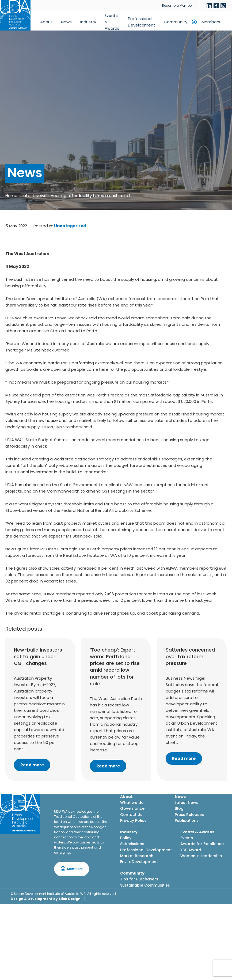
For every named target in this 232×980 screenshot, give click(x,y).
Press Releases (189, 815)
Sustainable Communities (145, 885)
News (66, 22)
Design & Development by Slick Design (46, 899)
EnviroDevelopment (139, 862)
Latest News (34, 196)
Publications (187, 820)
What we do (132, 803)
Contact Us (131, 815)
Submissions (132, 844)
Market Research (137, 856)
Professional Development (142, 22)
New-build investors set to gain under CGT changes (38, 657)
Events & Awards (112, 22)
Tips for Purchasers (139, 879)
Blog (179, 808)
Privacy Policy (133, 820)
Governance (132, 808)
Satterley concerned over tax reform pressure (190, 657)
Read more (32, 765)
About (46, 22)
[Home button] (15, 15)
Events (187, 838)
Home (11, 196)
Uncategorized (70, 226)
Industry (88, 22)
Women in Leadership (201, 856)
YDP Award (191, 850)
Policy (126, 838)
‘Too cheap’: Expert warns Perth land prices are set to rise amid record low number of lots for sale (115, 667)
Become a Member (177, 5)
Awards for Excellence (202, 844)
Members (211, 22)
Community (176, 22)
